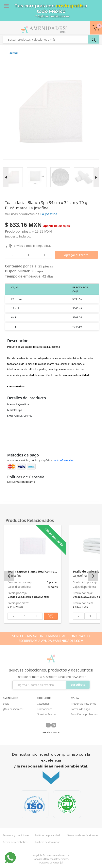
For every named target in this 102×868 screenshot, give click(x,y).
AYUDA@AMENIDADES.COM (62, 641)
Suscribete (78, 685)
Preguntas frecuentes (83, 704)
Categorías (43, 704)
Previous (9, 576)
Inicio (6, 704)
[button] (96, 28)
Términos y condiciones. (16, 835)
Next (93, 576)
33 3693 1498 (77, 636)
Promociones (45, 709)
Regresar (13, 53)
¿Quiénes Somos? (13, 709)
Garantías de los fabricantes (83, 835)
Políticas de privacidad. (48, 835)
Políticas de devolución (48, 842)
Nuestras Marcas (47, 714)
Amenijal (58, 863)
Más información (64, 460)
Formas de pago (80, 709)
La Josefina (49, 214)
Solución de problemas (84, 714)
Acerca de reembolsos (15, 842)
